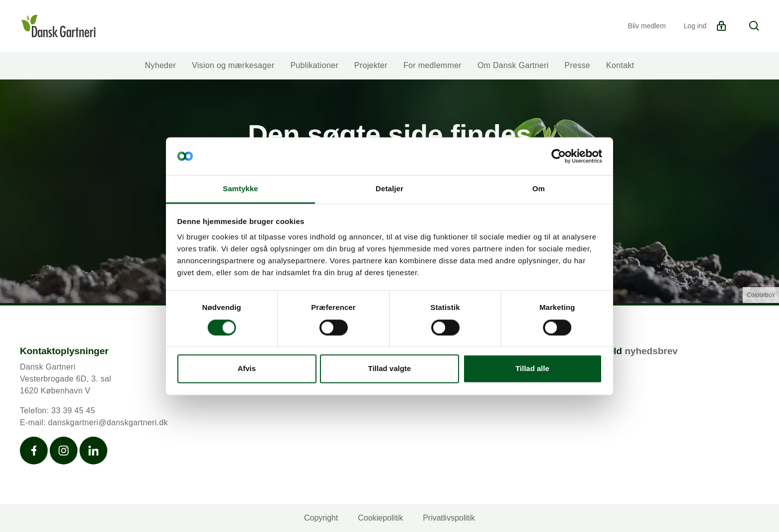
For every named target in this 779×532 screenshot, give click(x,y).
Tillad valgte (389, 369)
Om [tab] (538, 189)
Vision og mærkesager (233, 65)
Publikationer (314, 65)
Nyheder (160, 65)
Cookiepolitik (380, 518)
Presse (577, 65)
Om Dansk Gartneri (513, 65)
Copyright (321, 518)
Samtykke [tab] (241, 189)
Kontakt (620, 65)
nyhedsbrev (651, 351)
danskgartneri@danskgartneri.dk (108, 422)
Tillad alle (532, 369)
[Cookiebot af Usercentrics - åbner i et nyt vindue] (559, 156)
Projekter (371, 65)
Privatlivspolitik (449, 518)
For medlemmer (432, 65)
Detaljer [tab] (389, 189)
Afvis (247, 369)
